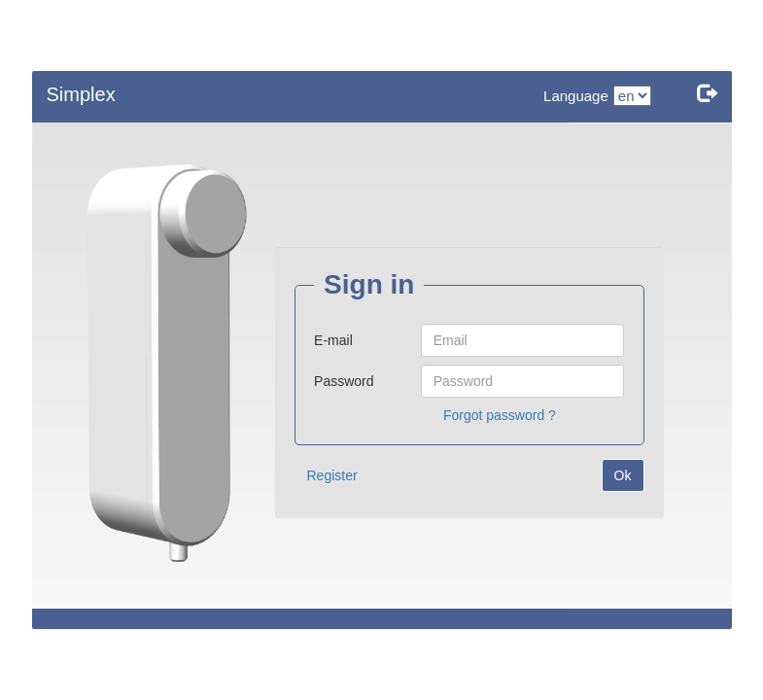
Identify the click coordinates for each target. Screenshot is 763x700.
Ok (623, 475)
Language (576, 96)
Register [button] (332, 475)
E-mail (333, 340)
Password (344, 381)
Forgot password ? (500, 415)
